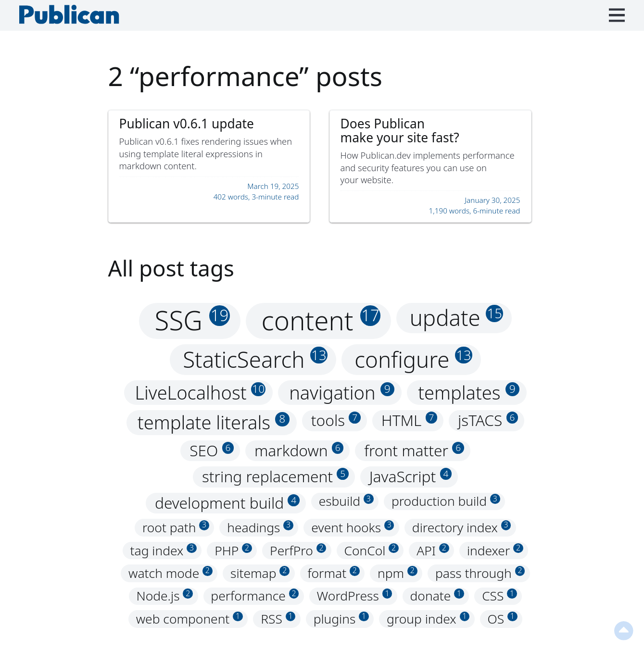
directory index (462, 527)
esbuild (346, 501)
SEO (212, 451)
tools (336, 420)
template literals (214, 422)
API (433, 551)
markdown (299, 451)
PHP (233, 551)
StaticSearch (255, 359)
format (333, 573)
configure (413, 359)
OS (502, 619)
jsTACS (488, 420)
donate (437, 596)
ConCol (372, 551)
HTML (410, 420)
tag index (164, 551)
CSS (499, 596)
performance (255, 596)
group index (428, 619)
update (456, 318)
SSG (192, 321)
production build (446, 501)
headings (260, 527)
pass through (480, 573)
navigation (342, 393)
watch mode (170, 573)
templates (469, 393)
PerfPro (298, 551)
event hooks (353, 527)
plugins (341, 619)
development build (227, 503)
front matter (414, 451)
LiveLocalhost (200, 393)
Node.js (164, 596)
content (321, 321)
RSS (278, 619)
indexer (495, 551)
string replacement (275, 477)
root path (176, 527)
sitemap (260, 573)
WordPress (355, 596)
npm (398, 573)
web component (189, 619)
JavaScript (411, 477)
